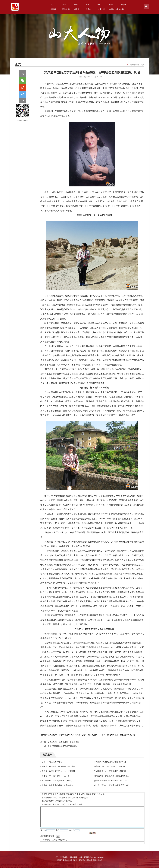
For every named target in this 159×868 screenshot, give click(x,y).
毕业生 (77, 9)
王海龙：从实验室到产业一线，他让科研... (59, 771)
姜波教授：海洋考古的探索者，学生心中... (111, 781)
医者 (88, 5)
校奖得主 (54, 9)
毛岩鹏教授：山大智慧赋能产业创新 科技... (112, 771)
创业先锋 (101, 9)
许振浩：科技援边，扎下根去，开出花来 (58, 766)
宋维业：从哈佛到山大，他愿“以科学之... (111, 762)
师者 (76, 5)
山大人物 (132, 65)
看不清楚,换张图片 (48, 836)
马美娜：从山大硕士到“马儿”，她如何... (110, 766)
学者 (64, 5)
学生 (99, 5)
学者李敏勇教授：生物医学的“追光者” (63, 746)
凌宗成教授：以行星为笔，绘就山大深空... (111, 776)
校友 (111, 5)
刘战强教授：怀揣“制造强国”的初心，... (58, 781)
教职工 (124, 5)
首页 (52, 5)
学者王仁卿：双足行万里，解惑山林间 (63, 742)
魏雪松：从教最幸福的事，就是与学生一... (59, 785)
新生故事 (66, 9)
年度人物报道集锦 (117, 9)
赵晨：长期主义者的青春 (52, 762)
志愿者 (88, 9)
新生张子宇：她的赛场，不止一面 (56, 776)
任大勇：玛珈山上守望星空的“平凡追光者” (111, 785)
